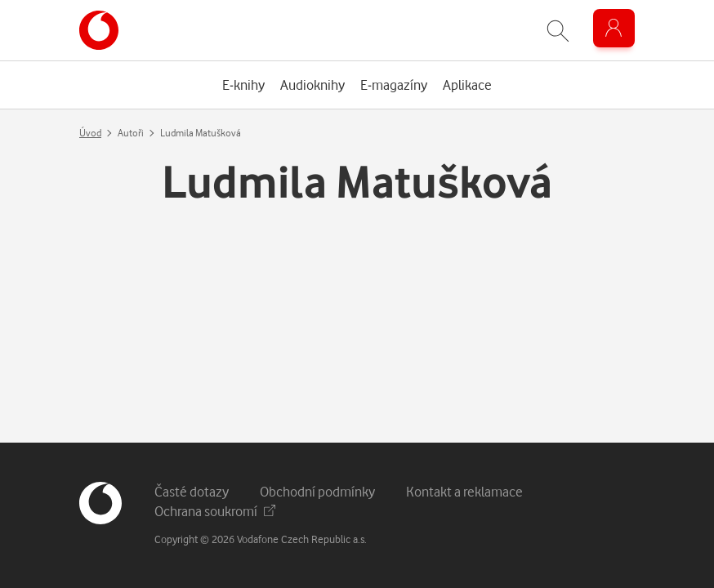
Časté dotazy (192, 491)
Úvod (90, 133)
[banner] (99, 30)
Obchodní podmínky (317, 491)
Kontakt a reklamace (464, 491)
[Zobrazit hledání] (558, 31)
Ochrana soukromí (215, 511)
